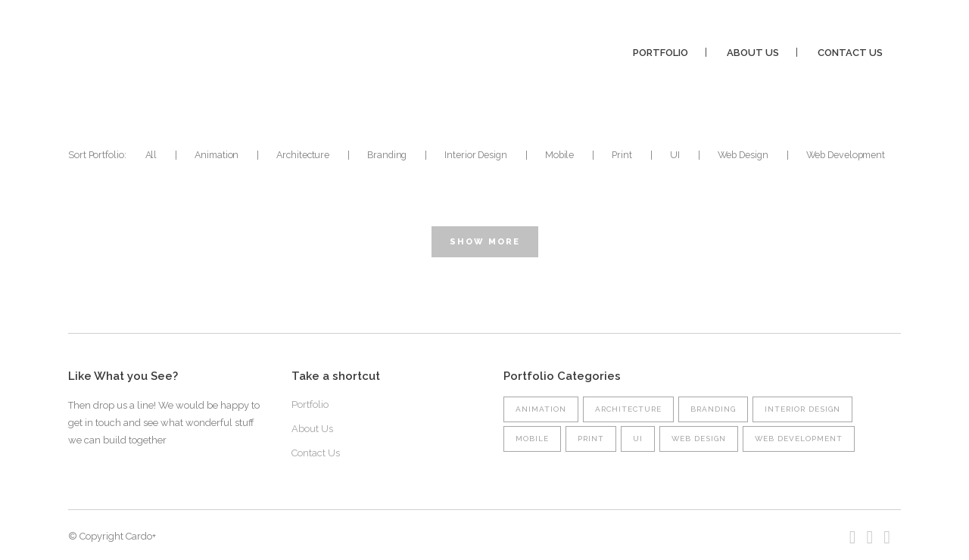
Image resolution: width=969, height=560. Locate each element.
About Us (312, 429)
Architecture (628, 409)
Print (591, 439)
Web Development (799, 439)
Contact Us (316, 453)
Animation (541, 409)
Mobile (532, 439)
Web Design (699, 439)
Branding (713, 409)
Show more (485, 242)
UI (638, 439)
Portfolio (310, 404)
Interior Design (802, 409)
